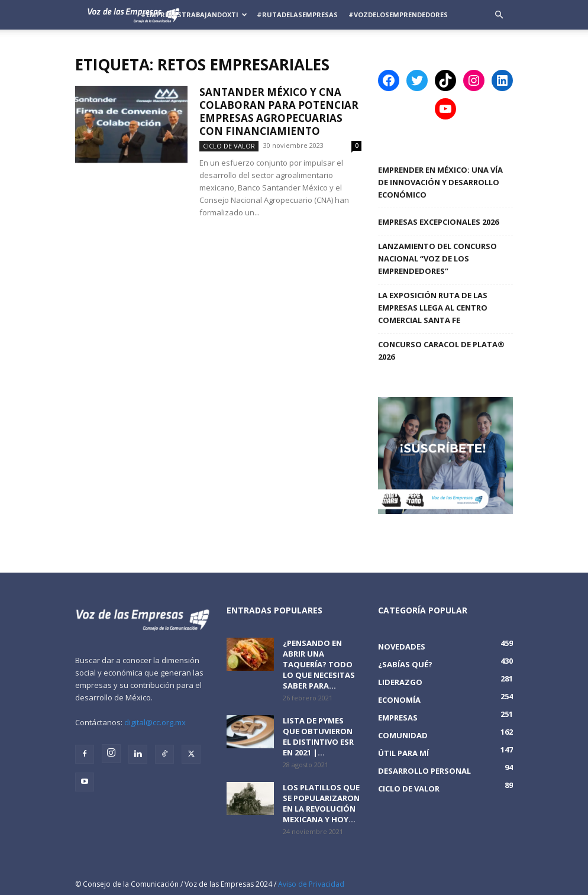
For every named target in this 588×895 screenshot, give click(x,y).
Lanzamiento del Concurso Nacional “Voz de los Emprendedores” (437, 259)
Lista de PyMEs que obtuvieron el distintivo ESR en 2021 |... (318, 736)
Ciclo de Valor (229, 146)
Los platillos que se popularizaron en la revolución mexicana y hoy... (321, 803)
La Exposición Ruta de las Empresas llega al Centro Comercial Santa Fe (433, 308)
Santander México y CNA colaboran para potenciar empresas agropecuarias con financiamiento (279, 112)
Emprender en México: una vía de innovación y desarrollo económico (440, 182)
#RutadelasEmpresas (297, 14)
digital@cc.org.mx (155, 722)
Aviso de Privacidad (311, 884)
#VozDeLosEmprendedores (398, 14)
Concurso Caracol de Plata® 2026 (441, 350)
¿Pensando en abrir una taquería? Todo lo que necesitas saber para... (319, 664)
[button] (499, 15)
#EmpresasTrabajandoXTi (194, 14)
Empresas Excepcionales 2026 (438, 222)
